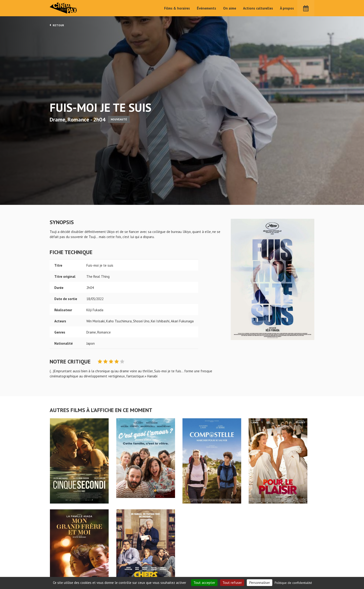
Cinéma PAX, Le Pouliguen (199, 571)
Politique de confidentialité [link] (293, 583)
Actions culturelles (258, 8)
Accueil (152, 557)
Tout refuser (232, 582)
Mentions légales (63, 572)
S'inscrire (265, 568)
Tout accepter (204, 582)
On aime (230, 8)
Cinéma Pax (64, 8)
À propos (287, 8)
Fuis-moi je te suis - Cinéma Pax (62, 549)
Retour (57, 25)
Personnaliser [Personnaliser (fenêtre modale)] (260, 582)
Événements (206, 8)
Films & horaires (177, 8)
